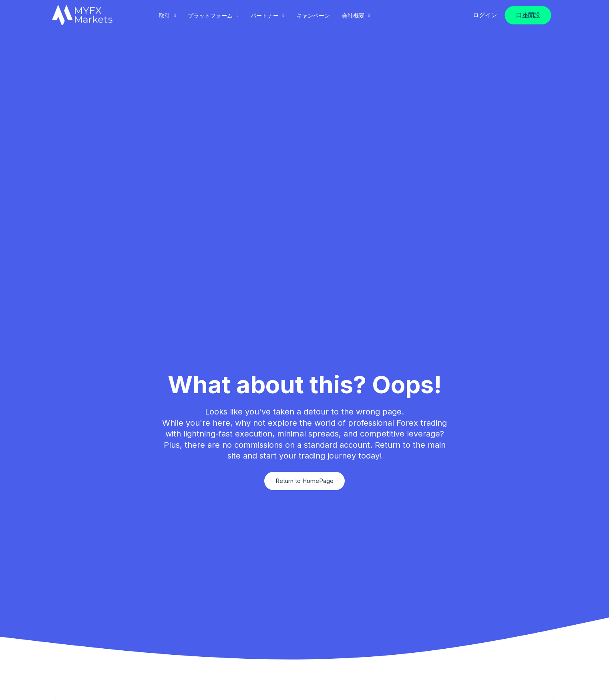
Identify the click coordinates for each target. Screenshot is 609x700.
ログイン (485, 15)
